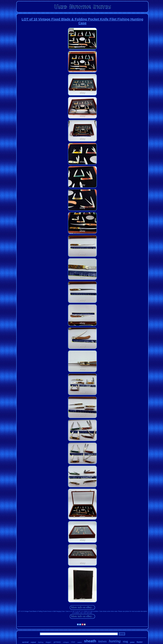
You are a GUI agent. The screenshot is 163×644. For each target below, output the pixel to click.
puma (132, 642)
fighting (41, 642)
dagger (48, 642)
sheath (90, 641)
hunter (140, 642)
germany (57, 642)
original (33, 642)
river (73, 642)
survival (25, 642)
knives (102, 641)
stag (125, 641)
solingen (66, 642)
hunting (115, 641)
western (80, 642)
